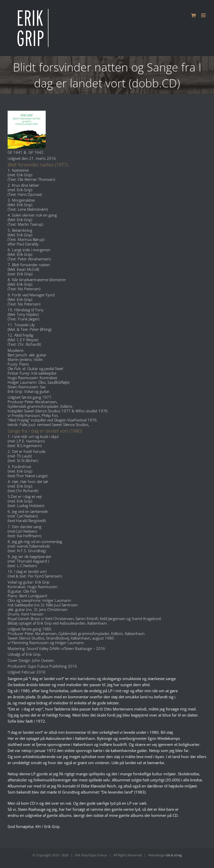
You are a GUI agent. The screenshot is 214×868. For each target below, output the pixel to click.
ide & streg (174, 855)
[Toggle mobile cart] (193, 15)
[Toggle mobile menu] (204, 15)
